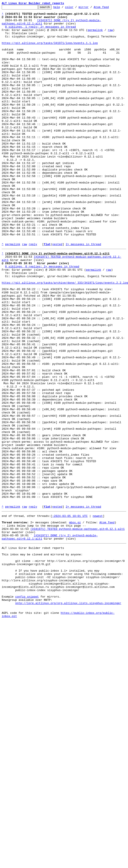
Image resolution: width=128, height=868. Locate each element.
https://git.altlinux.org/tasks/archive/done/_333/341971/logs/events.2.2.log (65, 337)
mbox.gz (75, 624)
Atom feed (108, 8)
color (76, 8)
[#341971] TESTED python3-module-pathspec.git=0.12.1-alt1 (78, 631)
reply (33, 292)
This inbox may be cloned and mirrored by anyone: (42, 661)
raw (110, 35)
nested (57, 292)
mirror (90, 8)
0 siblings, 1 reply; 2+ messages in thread (41, 31)
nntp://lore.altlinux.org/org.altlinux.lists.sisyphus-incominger (68, 719)
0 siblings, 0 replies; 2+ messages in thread (42, 318)
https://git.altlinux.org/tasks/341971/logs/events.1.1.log (50, 51)
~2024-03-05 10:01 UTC (70, 616)
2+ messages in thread (83, 292)
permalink (95, 35)
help (63, 8)
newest (98, 616)
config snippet (27, 711)
